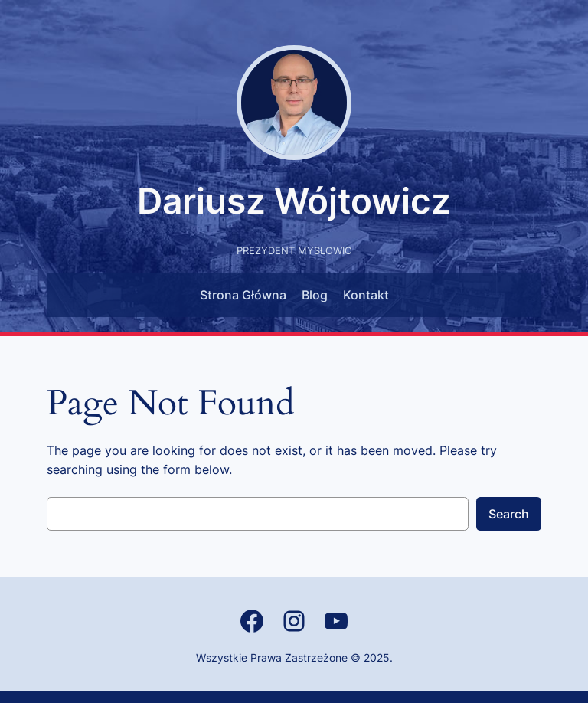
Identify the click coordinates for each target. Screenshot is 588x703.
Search (509, 514)
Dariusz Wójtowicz (294, 201)
